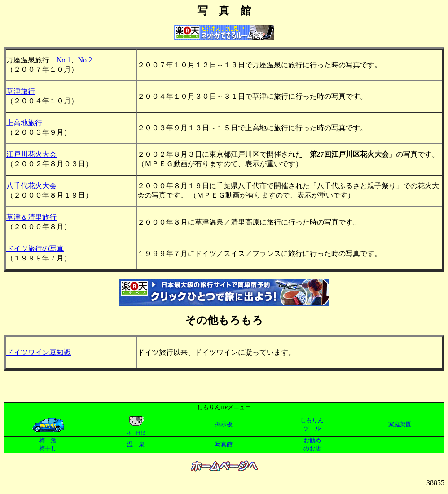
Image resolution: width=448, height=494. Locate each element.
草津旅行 (21, 91)
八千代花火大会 (31, 186)
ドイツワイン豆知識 (39, 352)
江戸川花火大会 (31, 154)
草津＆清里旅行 (31, 217)
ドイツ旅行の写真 (35, 249)
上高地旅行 (24, 123)
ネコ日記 (136, 433)
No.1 (64, 60)
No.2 (85, 60)
